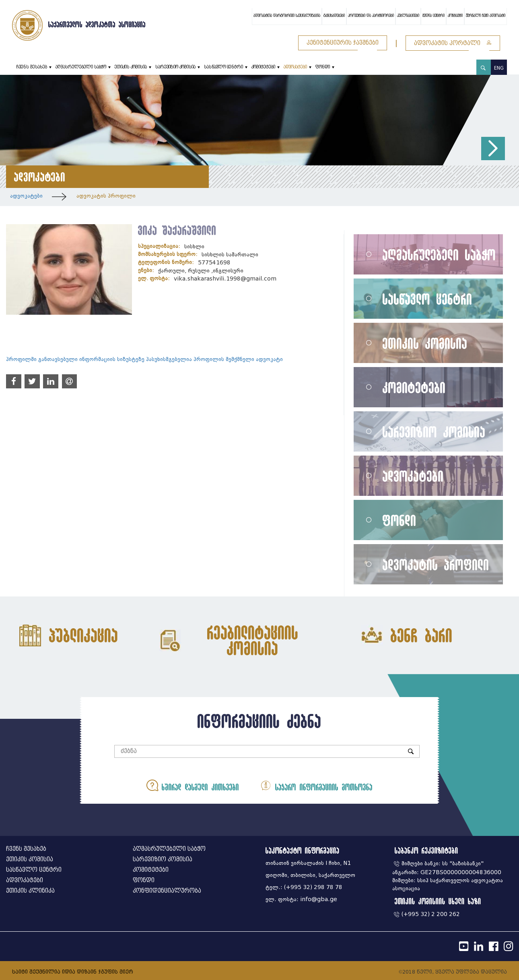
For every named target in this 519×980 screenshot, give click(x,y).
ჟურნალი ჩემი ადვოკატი (486, 16)
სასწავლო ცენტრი (223, 67)
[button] (493, 149)
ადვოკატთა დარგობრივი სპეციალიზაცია (287, 16)
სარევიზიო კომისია (175, 67)
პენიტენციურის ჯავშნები (343, 43)
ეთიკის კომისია (131, 67)
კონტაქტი (455, 16)
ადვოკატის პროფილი (106, 196)
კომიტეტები (263, 67)
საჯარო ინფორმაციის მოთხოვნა (316, 785)
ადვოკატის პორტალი (453, 43)
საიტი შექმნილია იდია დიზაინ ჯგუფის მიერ (73, 972)
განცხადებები (334, 16)
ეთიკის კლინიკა (30, 891)
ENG (499, 68)
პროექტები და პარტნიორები (371, 16)
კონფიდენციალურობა (167, 891)
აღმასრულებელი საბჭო (81, 67)
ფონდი (323, 67)
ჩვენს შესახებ (32, 67)
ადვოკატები (295, 67)
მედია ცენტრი (434, 16)
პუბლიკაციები (408, 16)
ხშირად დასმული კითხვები (193, 785)
